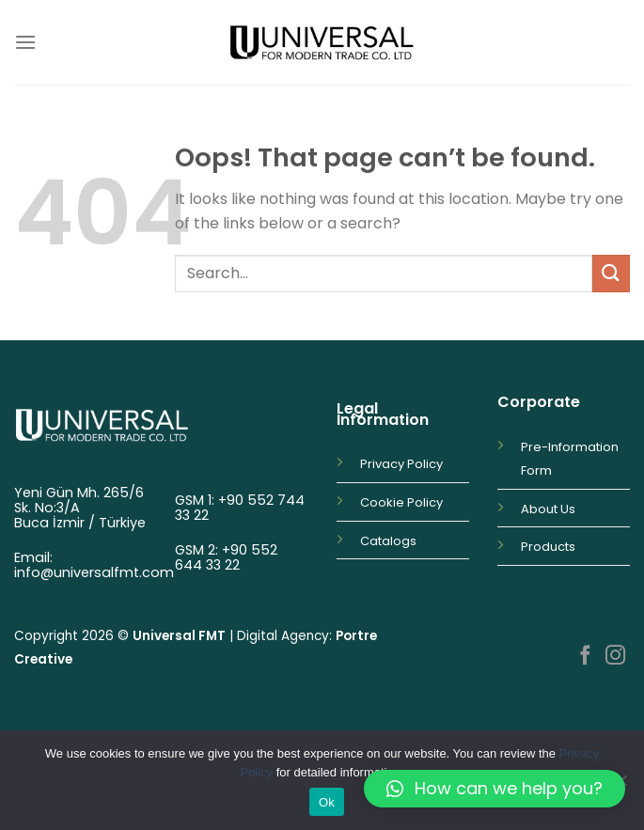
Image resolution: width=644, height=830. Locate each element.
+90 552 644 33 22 (226, 557)
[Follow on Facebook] (585, 657)
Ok (327, 802)
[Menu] (25, 42)
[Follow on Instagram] (615, 657)
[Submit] (611, 273)
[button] (495, 789)
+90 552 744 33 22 (240, 508)
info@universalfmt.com (94, 572)
